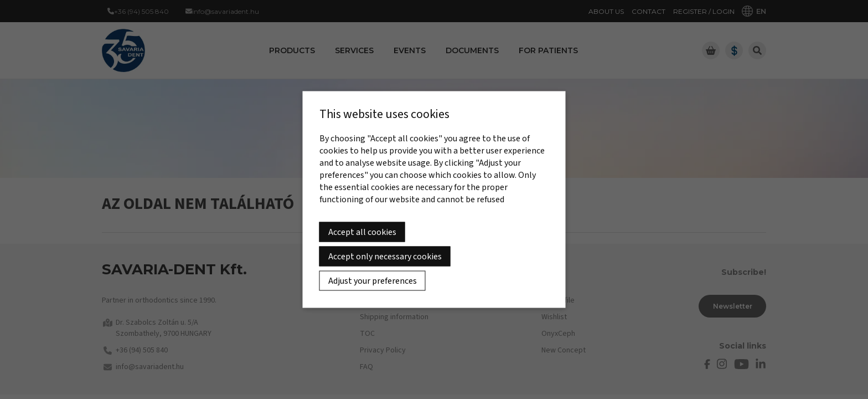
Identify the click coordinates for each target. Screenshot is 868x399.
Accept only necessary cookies (385, 257)
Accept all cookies (362, 232)
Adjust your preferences (373, 281)
